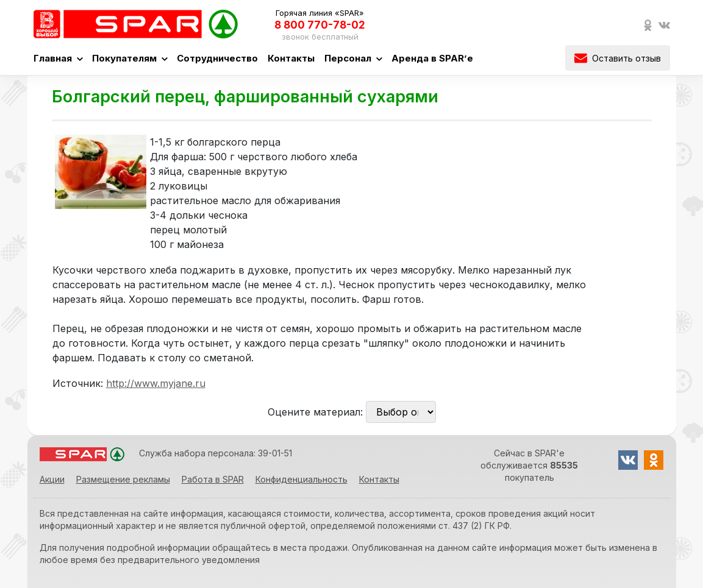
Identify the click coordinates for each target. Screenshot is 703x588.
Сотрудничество (217, 58)
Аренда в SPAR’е (432, 58)
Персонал (353, 58)
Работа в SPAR (213, 479)
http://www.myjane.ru (156, 383)
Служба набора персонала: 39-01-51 (216, 453)
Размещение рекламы (123, 479)
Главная (58, 58)
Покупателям (130, 58)
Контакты (291, 58)
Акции (52, 479)
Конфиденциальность (302, 479)
